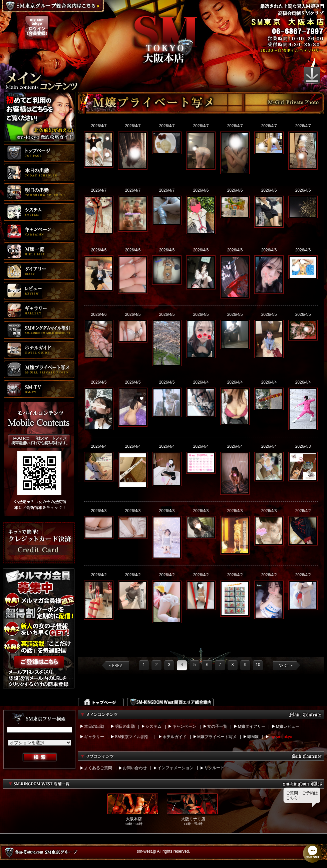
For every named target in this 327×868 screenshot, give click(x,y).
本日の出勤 (94, 726)
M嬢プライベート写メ (217, 737)
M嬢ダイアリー (252, 726)
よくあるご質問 (98, 768)
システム (153, 726)
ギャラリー (94, 737)
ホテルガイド (175, 737)
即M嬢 (253, 737)
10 (258, 665)
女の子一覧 (217, 726)
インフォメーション (176, 768)
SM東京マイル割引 (132, 737)
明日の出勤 (125, 726)
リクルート (214, 768)
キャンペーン (184, 726)
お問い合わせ (135, 768)
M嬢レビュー (288, 726)
